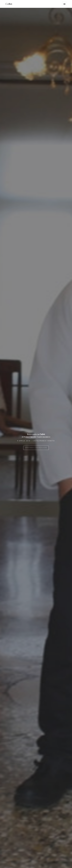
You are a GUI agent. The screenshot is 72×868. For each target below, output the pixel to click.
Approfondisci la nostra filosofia (36, 447)
